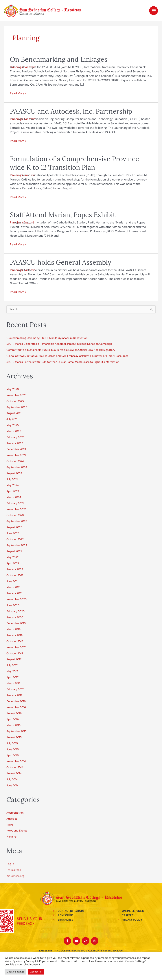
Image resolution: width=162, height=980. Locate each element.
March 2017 (13, 683)
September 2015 (16, 731)
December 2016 (16, 701)
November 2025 (16, 395)
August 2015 (14, 737)
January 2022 (15, 569)
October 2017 (15, 653)
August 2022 (14, 551)
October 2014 (15, 767)
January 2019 (14, 635)
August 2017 (14, 659)
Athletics (12, 819)
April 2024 (13, 491)
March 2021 (13, 587)
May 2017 (12, 671)
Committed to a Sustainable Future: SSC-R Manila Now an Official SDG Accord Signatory (61, 350)
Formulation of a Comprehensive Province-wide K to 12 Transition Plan (76, 163)
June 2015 (13, 749)
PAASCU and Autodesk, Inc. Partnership (71, 111)
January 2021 (14, 593)
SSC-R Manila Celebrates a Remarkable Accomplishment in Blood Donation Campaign (59, 344)
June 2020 (13, 605)
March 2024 (14, 497)
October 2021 (15, 575)
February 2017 (15, 689)
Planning (16, 67)
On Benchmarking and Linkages (59, 59)
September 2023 (17, 521)
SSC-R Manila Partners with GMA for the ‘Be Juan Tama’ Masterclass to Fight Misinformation (63, 362)
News (10, 825)
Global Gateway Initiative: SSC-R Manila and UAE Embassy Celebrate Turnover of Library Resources (67, 356)
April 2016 (13, 720)
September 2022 (17, 545)
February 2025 (15, 437)
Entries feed (14, 870)
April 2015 (13, 756)
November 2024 (16, 455)
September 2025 (17, 407)
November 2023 (16, 509)
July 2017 (12, 665)
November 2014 (16, 761)
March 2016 (13, 725)
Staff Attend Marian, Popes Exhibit (63, 215)
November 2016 (16, 707)
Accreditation (15, 813)
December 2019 (16, 623)
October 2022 (15, 539)
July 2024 (12, 479)
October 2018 (15, 641)
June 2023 (13, 533)
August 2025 (14, 413)
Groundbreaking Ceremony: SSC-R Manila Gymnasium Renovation (47, 338)
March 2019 (13, 629)
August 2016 (14, 713)
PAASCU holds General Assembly (61, 262)
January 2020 (15, 617)
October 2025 (15, 401)
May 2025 (13, 425)
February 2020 (15, 611)
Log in (10, 864)
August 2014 (14, 773)
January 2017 (14, 695)
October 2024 (15, 461)
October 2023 (15, 515)
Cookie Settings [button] (15, 972)
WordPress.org (15, 876)
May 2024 (13, 485)
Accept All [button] (36, 972)
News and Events (17, 831)
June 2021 (12, 581)
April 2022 (13, 563)
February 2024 (15, 503)
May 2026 (13, 389)
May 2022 (12, 557)
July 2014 (12, 779)
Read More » (18, 93)
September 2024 (17, 467)
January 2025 (15, 443)
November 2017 (16, 647)
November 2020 (16, 599)
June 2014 (13, 786)
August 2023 (14, 527)
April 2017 (12, 677)
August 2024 (14, 473)
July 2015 (12, 743)
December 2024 (16, 449)
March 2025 (14, 431)
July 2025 (12, 419)
